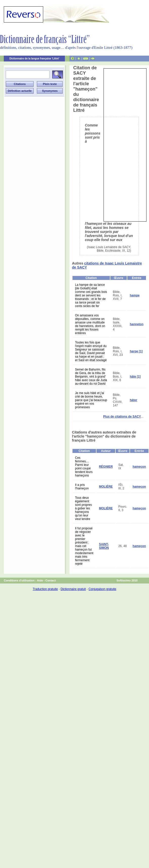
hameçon (139, 467)
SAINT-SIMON (104, 546)
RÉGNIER (106, 467)
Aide (40, 580)
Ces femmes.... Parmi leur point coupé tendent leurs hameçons (84, 467)
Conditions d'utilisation (19, 580)
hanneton (137, 324)
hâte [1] (135, 377)
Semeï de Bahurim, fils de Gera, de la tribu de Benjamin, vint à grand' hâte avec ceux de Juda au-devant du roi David (91, 377)
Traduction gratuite (45, 589)
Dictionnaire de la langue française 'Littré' (34, 59)
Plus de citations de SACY (122, 417)
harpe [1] (136, 351)
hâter (133, 400)
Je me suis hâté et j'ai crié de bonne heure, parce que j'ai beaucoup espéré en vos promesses (91, 400)
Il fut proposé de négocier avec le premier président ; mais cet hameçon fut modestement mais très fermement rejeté (84, 546)
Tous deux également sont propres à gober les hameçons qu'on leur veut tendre (83, 508)
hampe (135, 295)
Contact (51, 580)
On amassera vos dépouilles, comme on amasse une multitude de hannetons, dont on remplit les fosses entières (90, 324)
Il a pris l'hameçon (82, 487)
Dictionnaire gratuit (73, 589)
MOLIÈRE (106, 487)
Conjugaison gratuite (102, 589)
